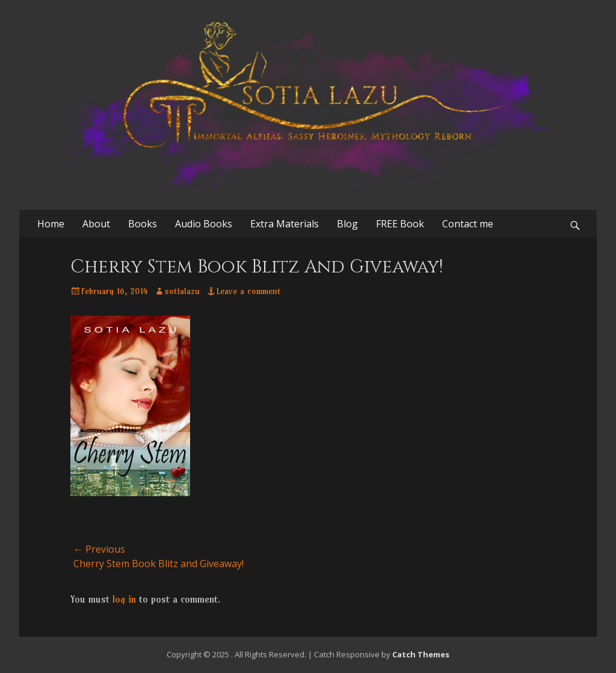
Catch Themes (421, 654)
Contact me (468, 224)
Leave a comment (248, 291)
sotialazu (182, 291)
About (96, 224)
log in (124, 599)
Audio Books (204, 224)
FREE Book (400, 224)
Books (143, 224)
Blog (347, 224)
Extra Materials (285, 224)
